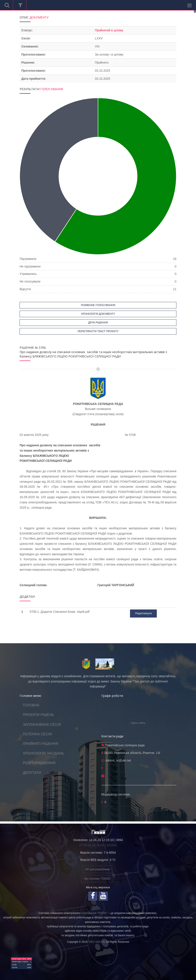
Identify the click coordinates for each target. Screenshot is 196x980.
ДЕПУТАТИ (32, 773)
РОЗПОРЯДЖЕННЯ (39, 763)
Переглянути (143, 613)
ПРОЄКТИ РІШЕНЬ (38, 715)
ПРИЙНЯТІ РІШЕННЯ (41, 744)
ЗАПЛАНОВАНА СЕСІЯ (42, 725)
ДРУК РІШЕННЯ (98, 323)
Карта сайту (138, 723)
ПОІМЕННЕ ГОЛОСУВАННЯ (98, 305)
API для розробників (97, 869)
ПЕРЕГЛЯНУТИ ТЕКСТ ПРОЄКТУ (98, 331)
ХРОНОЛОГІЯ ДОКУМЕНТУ (98, 314)
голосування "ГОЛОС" (94, 913)
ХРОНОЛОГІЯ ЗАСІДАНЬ (43, 753)
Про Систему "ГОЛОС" (97, 879)
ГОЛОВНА (31, 705)
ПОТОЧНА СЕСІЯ (37, 734)
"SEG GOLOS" (97, 942)
